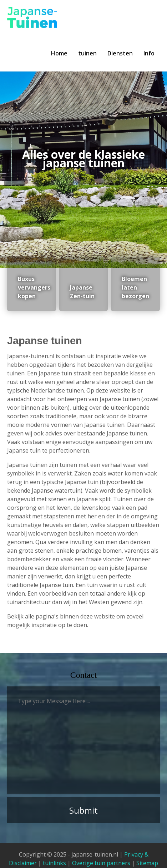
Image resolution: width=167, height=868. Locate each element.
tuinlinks (54, 863)
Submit (83, 810)
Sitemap (147, 863)
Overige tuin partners (101, 863)
